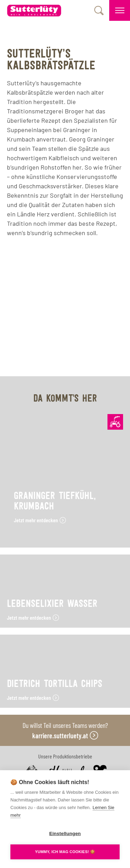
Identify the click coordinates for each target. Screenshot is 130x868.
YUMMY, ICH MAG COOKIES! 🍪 (65, 852)
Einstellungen (65, 833)
